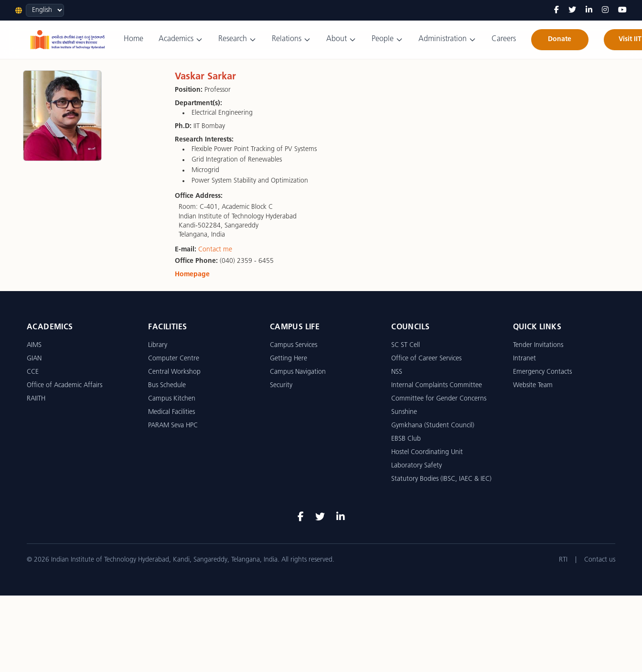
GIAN (34, 359)
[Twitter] (572, 11)
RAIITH (36, 399)
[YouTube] (622, 11)
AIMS (34, 345)
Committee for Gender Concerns (439, 399)
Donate (560, 39)
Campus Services (294, 345)
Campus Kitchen (172, 399)
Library (158, 345)
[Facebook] (556, 11)
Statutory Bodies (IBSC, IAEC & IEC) (441, 479)
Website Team (533, 385)
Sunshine (404, 412)
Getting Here (289, 359)
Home (134, 39)
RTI (563, 560)
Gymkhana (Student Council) (433, 426)
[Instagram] (605, 11)
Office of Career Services (426, 359)
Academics (181, 39)
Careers (504, 39)
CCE (33, 372)
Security (281, 385)
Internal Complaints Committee (437, 385)
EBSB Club (406, 439)
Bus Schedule (167, 385)
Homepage (192, 275)
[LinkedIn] (589, 11)
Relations (291, 39)
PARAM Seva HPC (173, 426)
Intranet (524, 359)
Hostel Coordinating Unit (427, 452)
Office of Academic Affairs (64, 385)
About (341, 39)
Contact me (215, 250)
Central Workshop (174, 372)
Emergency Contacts (542, 372)
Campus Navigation (298, 372)
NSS (397, 372)
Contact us (600, 560)
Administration (447, 39)
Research (237, 39)
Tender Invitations (538, 345)
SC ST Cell (406, 345)
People (387, 39)
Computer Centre (174, 359)
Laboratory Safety (417, 466)
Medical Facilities (171, 412)
